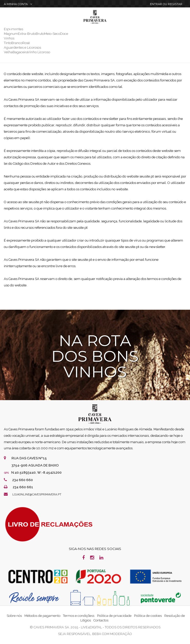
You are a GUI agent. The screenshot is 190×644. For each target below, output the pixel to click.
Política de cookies (148, 616)
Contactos (101, 620)
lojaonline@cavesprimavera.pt (37, 495)
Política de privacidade (114, 616)
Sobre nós (14, 616)
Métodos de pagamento (42, 616)
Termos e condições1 (79, 616)
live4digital (91, 627)
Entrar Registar (166, 4)
